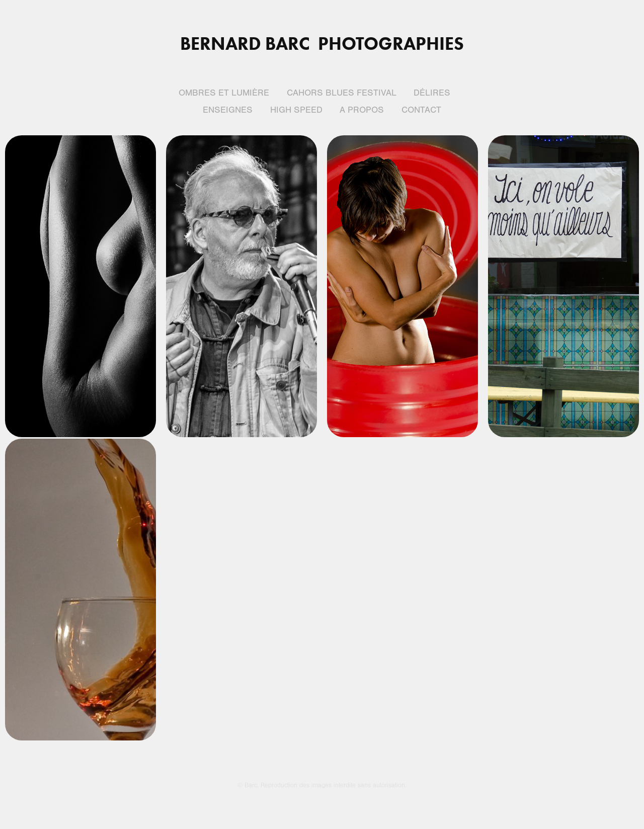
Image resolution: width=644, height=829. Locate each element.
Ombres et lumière (224, 93)
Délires (432, 93)
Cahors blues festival (342, 93)
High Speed (296, 110)
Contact (421, 110)
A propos (362, 110)
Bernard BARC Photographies (322, 43)
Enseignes (228, 110)
